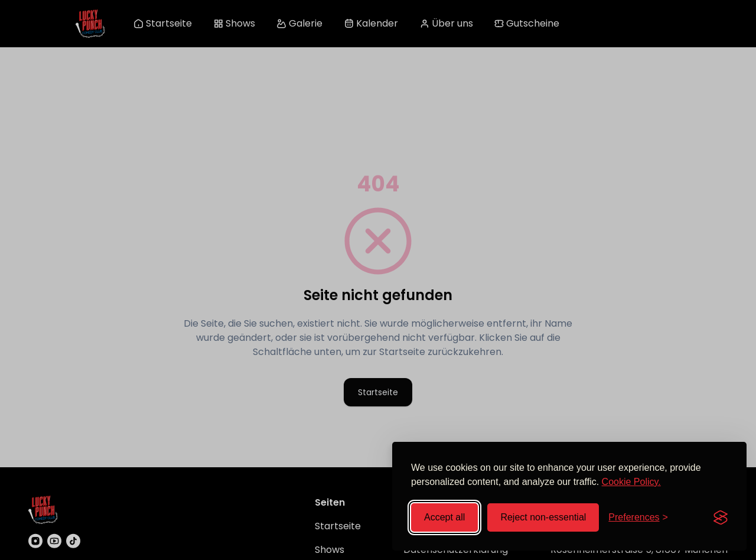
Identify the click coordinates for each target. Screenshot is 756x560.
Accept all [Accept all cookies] (444, 517)
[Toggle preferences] (638, 517)
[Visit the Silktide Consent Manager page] (721, 517)
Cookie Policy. (631, 482)
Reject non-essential (543, 517)
